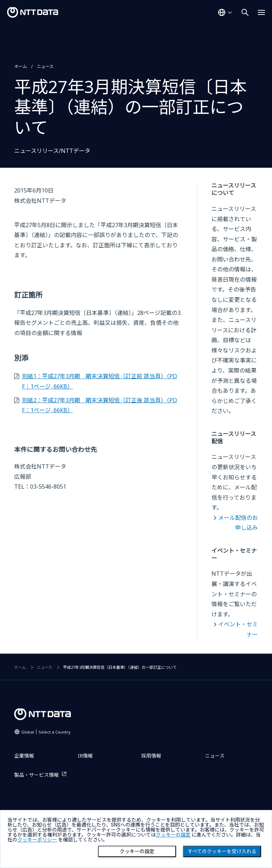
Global (46, 732)
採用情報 (151, 756)
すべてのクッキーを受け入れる (222, 851)
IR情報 (85, 756)
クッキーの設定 (137, 851)
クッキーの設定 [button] (173, 835)
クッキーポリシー (37, 840)
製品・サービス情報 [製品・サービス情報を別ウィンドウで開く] (36, 775)
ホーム (21, 66)
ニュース (45, 66)
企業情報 (24, 756)
